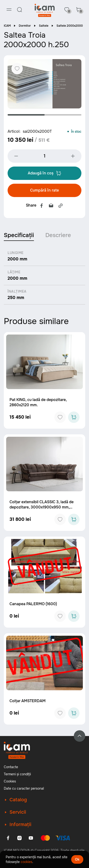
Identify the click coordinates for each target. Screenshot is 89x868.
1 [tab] (26, 115)
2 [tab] (63, 115)
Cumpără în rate (44, 190)
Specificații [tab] (19, 235)
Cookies (10, 781)
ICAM (7, 26)
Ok (77, 859)
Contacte (11, 767)
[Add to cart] (74, 417)
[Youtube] (31, 838)
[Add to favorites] (60, 417)
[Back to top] (80, 736)
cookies (26, 862)
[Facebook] (8, 838)
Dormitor (25, 26)
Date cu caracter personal (24, 788)
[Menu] (9, 10)
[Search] (19, 10)
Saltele (44, 26)
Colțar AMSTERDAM (28, 701)
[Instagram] (19, 838)
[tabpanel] (44, 84)
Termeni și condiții (17, 774)
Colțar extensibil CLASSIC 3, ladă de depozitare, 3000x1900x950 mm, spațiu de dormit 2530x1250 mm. (42, 507)
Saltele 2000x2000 (70, 26)
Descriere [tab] (58, 235)
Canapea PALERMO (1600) (33, 604)
